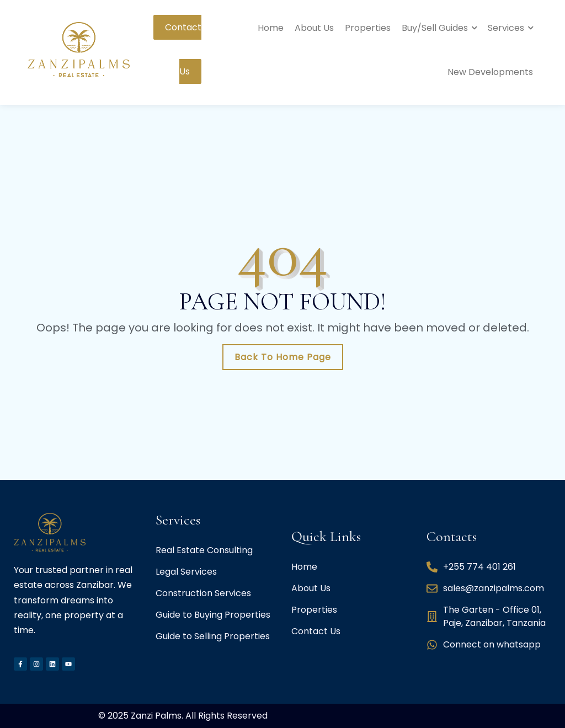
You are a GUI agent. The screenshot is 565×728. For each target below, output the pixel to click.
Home (271, 28)
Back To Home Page (283, 357)
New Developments (490, 72)
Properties (368, 28)
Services (506, 28)
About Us (314, 28)
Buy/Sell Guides (435, 28)
